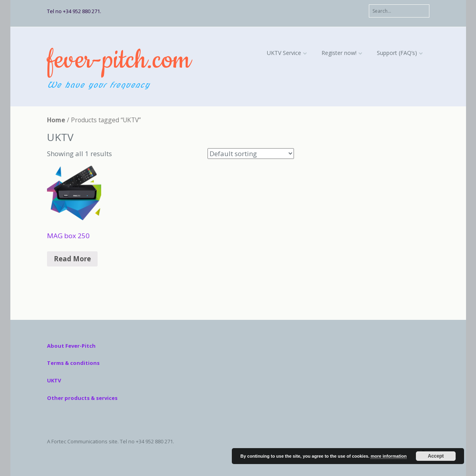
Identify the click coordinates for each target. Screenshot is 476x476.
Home (56, 120)
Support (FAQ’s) (397, 53)
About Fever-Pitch (71, 346)
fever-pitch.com (119, 60)
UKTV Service (284, 53)
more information (388, 456)
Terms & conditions (73, 363)
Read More (72, 259)
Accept (436, 456)
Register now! (339, 53)
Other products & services (82, 398)
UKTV (54, 380)
